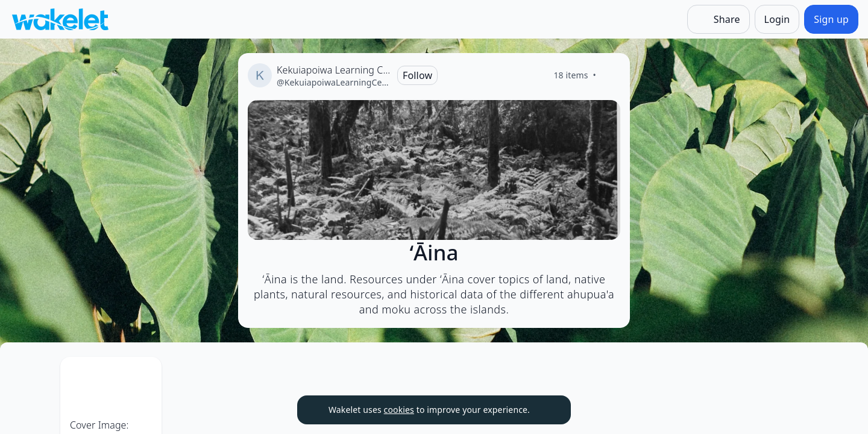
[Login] (777, 19)
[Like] (611, 75)
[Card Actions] (224, 376)
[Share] (719, 19)
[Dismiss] (547, 410)
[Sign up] (831, 19)
